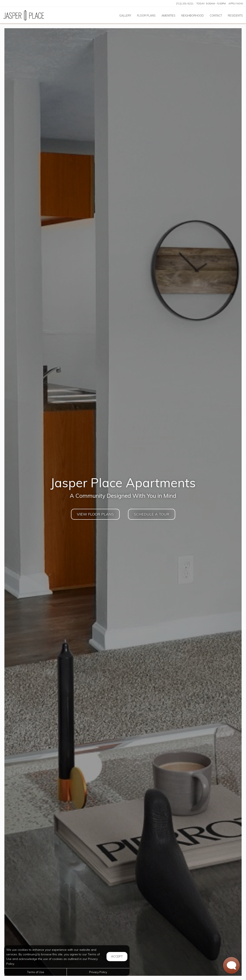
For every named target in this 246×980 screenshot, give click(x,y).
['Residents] (235, 15)
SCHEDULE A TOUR (152, 514)
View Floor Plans (95, 514)
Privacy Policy (98, 972)
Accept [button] (117, 956)
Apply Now (236, 3)
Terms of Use (36, 972)
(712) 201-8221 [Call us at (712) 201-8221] (185, 3)
